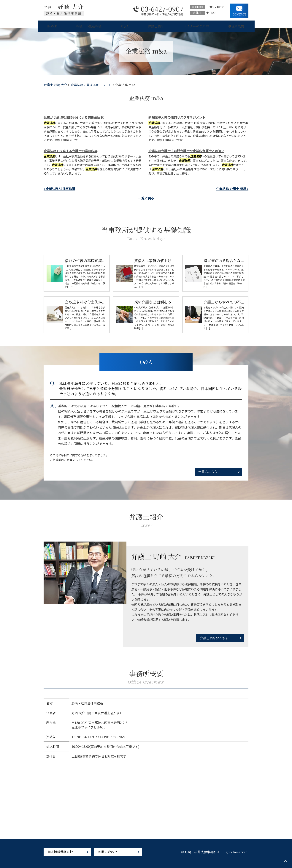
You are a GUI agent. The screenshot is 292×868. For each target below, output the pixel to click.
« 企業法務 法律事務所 (59, 189)
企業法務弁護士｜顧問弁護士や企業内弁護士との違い (186, 151)
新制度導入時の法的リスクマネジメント (177, 117)
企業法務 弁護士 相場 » (232, 189)
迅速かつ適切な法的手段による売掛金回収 (74, 117)
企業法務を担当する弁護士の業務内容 (70, 151)
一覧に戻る (146, 198)
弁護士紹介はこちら (214, 638)
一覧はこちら (208, 471)
